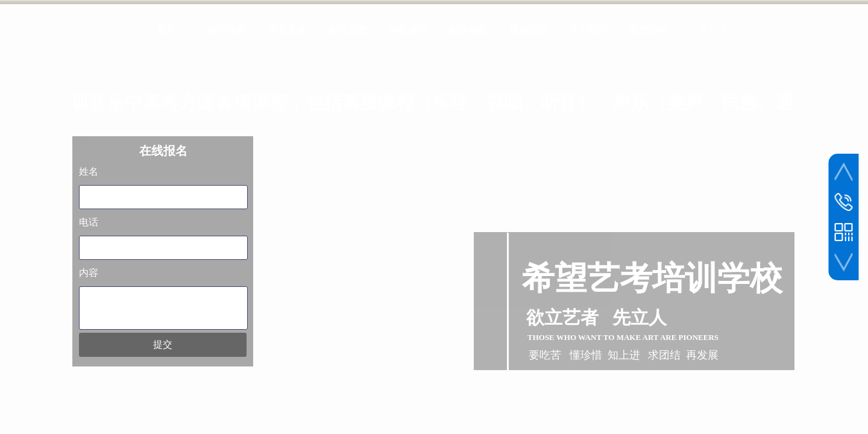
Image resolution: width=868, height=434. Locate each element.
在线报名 (649, 30)
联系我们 (528, 30)
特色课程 (407, 30)
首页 (166, 30)
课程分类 (227, 30)
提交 (163, 344)
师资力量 (347, 30)
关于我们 (588, 30)
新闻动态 (468, 30)
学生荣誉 (287, 30)
